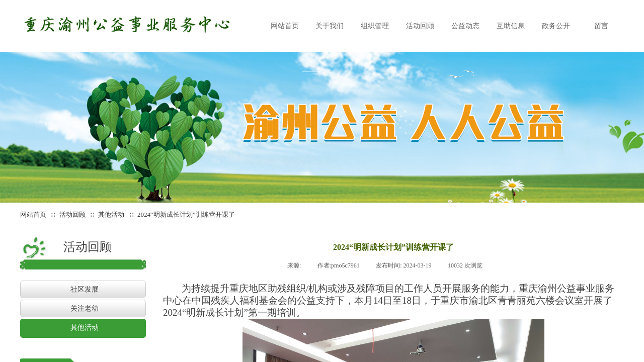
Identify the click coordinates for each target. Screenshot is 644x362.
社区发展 (85, 289)
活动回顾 (72, 214)
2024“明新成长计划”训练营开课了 (186, 214)
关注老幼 (85, 308)
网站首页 (33, 214)
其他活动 (112, 214)
